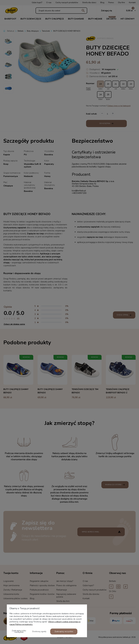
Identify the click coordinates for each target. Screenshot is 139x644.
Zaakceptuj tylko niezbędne (19, 631)
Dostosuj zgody (39, 632)
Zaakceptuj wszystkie (64, 632)
